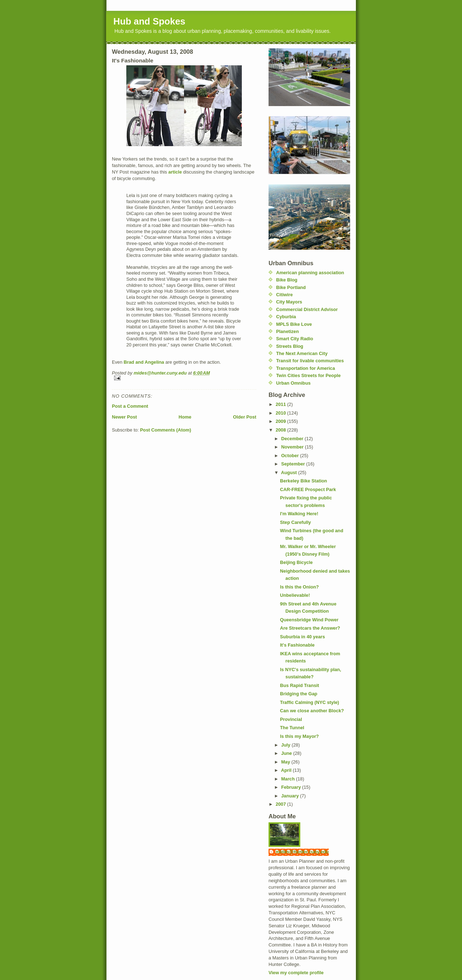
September (294, 464)
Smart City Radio (295, 339)
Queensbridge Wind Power (309, 620)
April (287, 770)
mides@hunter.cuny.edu (302, 852)
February (292, 787)
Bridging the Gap (299, 694)
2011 (282, 404)
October (291, 456)
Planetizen (287, 331)
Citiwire (284, 295)
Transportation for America (306, 368)
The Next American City (302, 353)
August (290, 472)
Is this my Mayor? (300, 736)
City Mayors (289, 302)
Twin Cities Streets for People (308, 375)
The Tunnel (292, 728)
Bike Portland (291, 287)
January (291, 796)
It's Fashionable (297, 645)
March (289, 779)
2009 (282, 421)
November (293, 447)
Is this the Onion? (300, 587)
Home (185, 417)
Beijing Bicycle (297, 562)
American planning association (310, 273)
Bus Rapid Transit (300, 685)
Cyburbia (286, 317)
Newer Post (124, 417)
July (286, 745)
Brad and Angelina (144, 362)
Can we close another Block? (312, 711)
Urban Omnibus (293, 383)
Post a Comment (130, 406)
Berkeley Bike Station (304, 481)
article (175, 172)
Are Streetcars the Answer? (310, 628)
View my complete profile (296, 973)
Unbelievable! (295, 595)
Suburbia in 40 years (303, 637)
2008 (282, 430)
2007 (282, 804)
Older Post (245, 417)
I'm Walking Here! (299, 514)
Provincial (291, 719)
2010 (282, 413)
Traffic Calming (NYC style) (310, 702)
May (286, 762)
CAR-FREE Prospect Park (308, 489)
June (287, 753)
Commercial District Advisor (307, 309)
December (293, 439)
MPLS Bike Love (294, 324)
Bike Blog (287, 280)
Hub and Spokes (149, 21)
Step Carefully (296, 522)
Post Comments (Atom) (166, 430)
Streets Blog (290, 346)
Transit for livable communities (310, 361)
